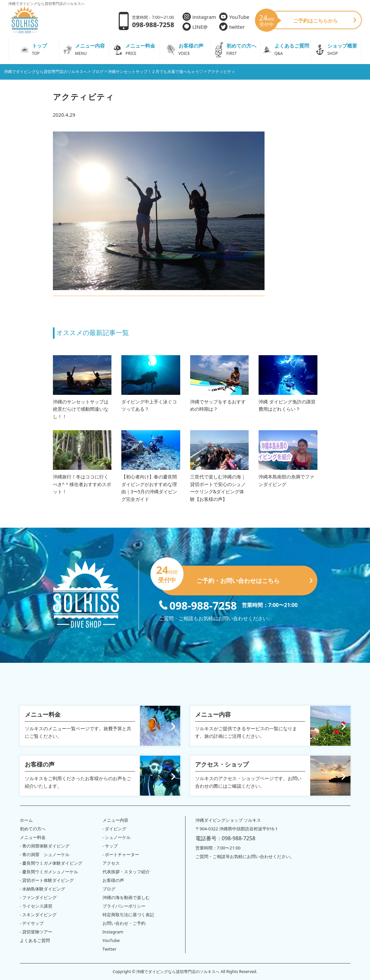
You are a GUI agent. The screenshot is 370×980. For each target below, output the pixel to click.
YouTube (234, 17)
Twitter (110, 949)
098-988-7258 (198, 605)
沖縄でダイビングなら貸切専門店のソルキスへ (178, 972)
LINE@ (195, 27)
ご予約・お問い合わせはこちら (236, 578)
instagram (199, 17)
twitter (232, 27)
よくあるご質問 (35, 940)
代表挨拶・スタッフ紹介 (126, 872)
